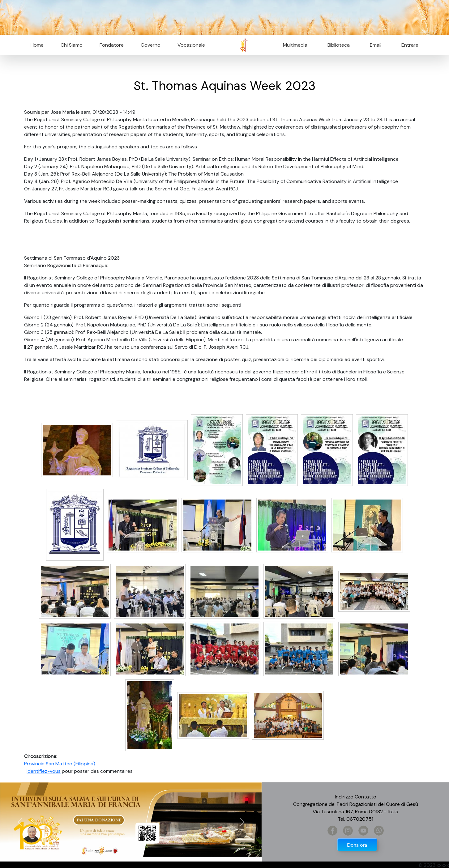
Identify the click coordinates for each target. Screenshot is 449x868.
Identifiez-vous (44, 771)
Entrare (410, 45)
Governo (151, 45)
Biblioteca (339, 45)
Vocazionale (191, 45)
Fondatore (112, 45)
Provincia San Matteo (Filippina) (60, 764)
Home (37, 45)
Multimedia (295, 45)
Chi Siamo (72, 45)
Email (374, 45)
